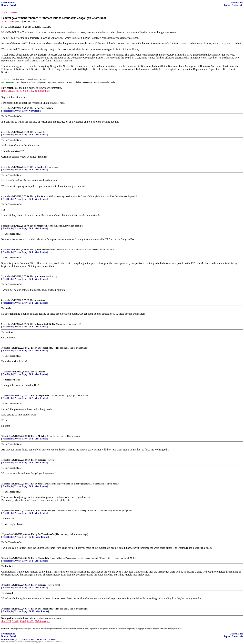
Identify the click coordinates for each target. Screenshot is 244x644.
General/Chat (236, 3)
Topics (227, 5)
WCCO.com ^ (8, 21)
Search (13, 5)
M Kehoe (42, 436)
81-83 (38, 91)
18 (2, 558)
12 (2, 396)
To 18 (32, 611)
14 (2, 460)
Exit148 (41, 372)
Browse (5, 5)
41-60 (23, 91)
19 (2, 585)
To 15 (32, 537)
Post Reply (8, 111)
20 (2, 609)
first (3, 91)
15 (2, 484)
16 (2, 511)
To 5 (31, 398)
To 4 (31, 588)
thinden (40, 167)
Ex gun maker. (45, 511)
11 (2, 372)
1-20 (9, 91)
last (48, 91)
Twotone (41, 250)
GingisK (41, 132)
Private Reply (21, 111)
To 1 (31, 135)
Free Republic (8, 3)
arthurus (41, 276)
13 (2, 436)
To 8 (31, 351)
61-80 (30, 91)
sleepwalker (44, 396)
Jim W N (41, 196)
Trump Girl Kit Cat (46, 324)
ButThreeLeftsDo (45, 108)
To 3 (31, 327)
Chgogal (42, 558)
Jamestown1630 (44, 226)
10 (2, 348)
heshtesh (41, 300)
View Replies (35, 111)
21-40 (15, 91)
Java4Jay (42, 484)
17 (2, 534)
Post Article (237, 5)
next (44, 91)
